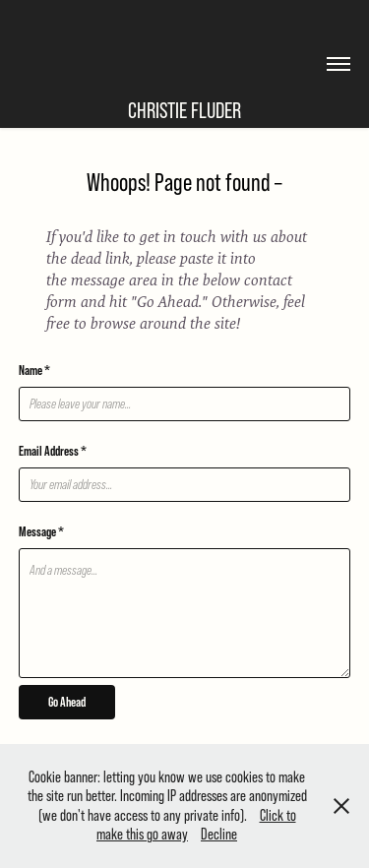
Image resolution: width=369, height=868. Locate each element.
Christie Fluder (184, 110)
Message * (41, 531)
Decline (219, 834)
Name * (34, 370)
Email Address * (53, 451)
